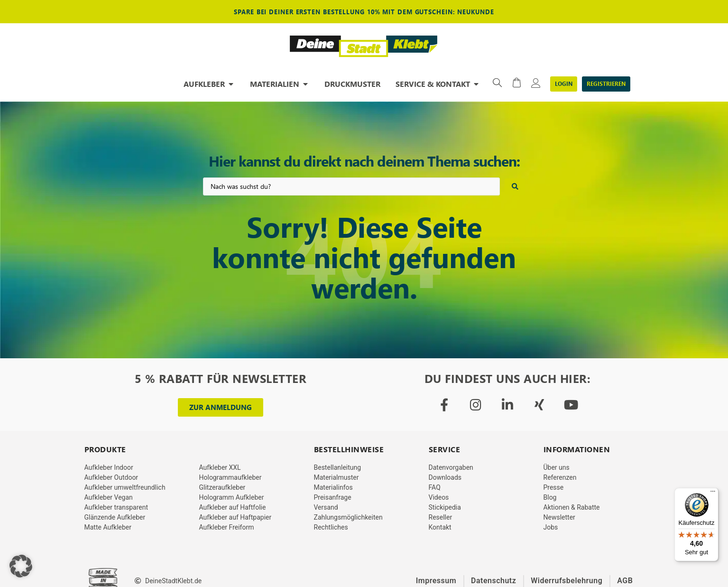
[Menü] (713, 494)
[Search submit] (515, 186)
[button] (21, 566)
